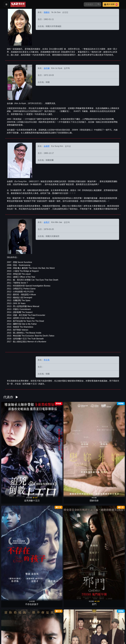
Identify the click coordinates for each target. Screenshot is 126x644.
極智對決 (53, 467)
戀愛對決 (53, 574)
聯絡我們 (108, 627)
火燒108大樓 (73, 538)
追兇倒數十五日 (12, 431)
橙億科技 (67, 641)
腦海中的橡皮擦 (73, 574)
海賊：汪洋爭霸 (32, 538)
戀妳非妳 (32, 431)
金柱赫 (47, 68)
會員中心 (84, 632)
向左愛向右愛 (73, 610)
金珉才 (47, 222)
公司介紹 (72, 632)
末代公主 (114, 431)
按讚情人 (32, 503)
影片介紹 (60, 627)
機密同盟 (94, 467)
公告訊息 (96, 627)
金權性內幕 (12, 503)
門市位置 (84, 627)
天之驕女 (114, 538)
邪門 (73, 431)
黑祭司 (73, 503)
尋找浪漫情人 (53, 538)
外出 (94, 574)
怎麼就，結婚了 (32, 467)
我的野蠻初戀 (53, 610)
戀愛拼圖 (12, 538)
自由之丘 (53, 503)
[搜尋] (90, 4)
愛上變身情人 (94, 503)
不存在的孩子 (53, 431)
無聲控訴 (12, 467)
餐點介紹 (72, 627)
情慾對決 (12, 574)
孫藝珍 (47, 12)
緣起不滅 (114, 574)
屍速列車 (114, 467)
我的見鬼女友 (94, 538)
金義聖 (47, 146)
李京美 (47, 360)
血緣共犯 (114, 503)
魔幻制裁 (94, 431)
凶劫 (32, 574)
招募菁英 (60, 632)
